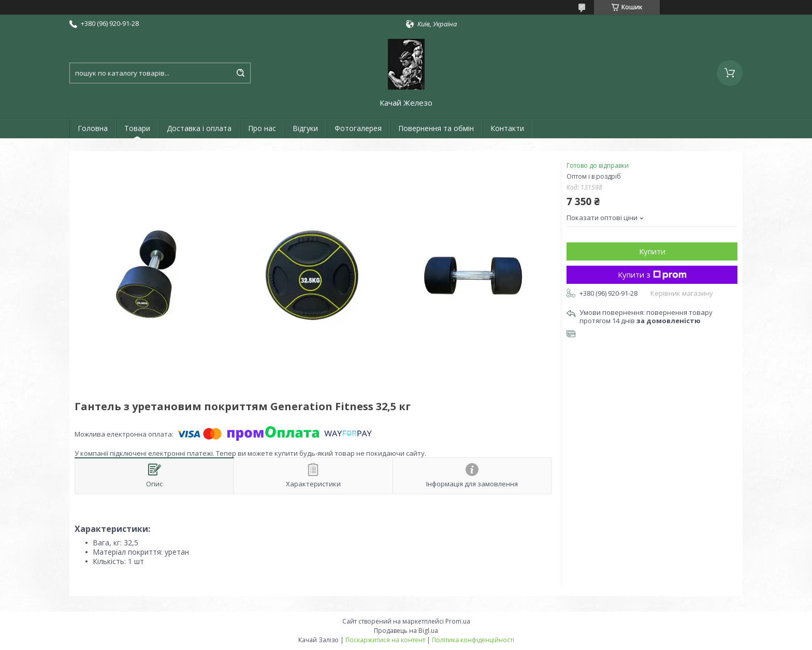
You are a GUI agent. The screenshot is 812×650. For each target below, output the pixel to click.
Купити (652, 251)
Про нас (262, 128)
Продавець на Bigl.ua (406, 631)
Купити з (652, 275)
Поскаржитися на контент (385, 640)
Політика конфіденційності (473, 640)
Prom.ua (458, 621)
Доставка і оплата (199, 128)
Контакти (507, 128)
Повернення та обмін (436, 128)
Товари (137, 128)
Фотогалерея (358, 128)
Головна (93, 128)
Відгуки (305, 128)
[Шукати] (240, 73)
